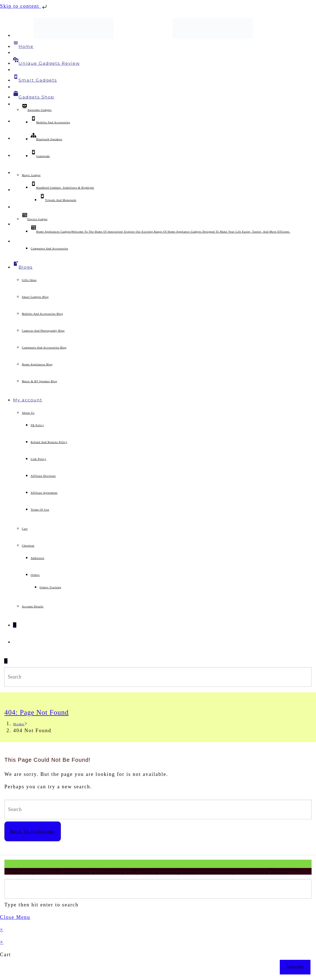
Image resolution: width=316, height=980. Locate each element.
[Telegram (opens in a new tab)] (15, 224)
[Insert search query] (158, 677)
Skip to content (24, 6)
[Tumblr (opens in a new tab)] (15, 173)
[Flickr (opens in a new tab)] (15, 190)
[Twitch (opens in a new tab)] (15, 241)
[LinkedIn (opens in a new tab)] (15, 156)
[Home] (19, 724)
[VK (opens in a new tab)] (15, 121)
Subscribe (295, 967)
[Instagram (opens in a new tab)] (15, 138)
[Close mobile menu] (15, 917)
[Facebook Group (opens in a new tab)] (15, 70)
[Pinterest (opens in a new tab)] (15, 104)
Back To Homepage (33, 831)
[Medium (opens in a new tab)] (15, 207)
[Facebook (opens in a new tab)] (15, 53)
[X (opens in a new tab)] (15, 36)
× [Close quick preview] (2, 930)
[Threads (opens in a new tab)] (15, 87)
